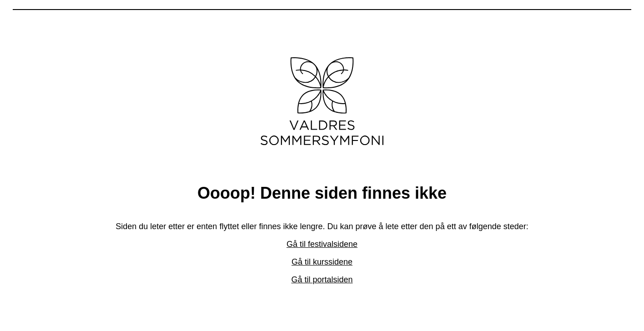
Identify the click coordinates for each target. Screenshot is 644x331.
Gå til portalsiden (322, 280)
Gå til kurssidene (322, 262)
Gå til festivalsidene (322, 244)
